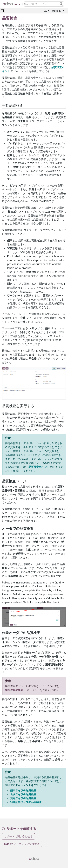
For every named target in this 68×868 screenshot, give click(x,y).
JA (46, 11)
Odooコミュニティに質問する (22, 844)
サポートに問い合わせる (18, 836)
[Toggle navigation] (2, 11)
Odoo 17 (57, 11)
